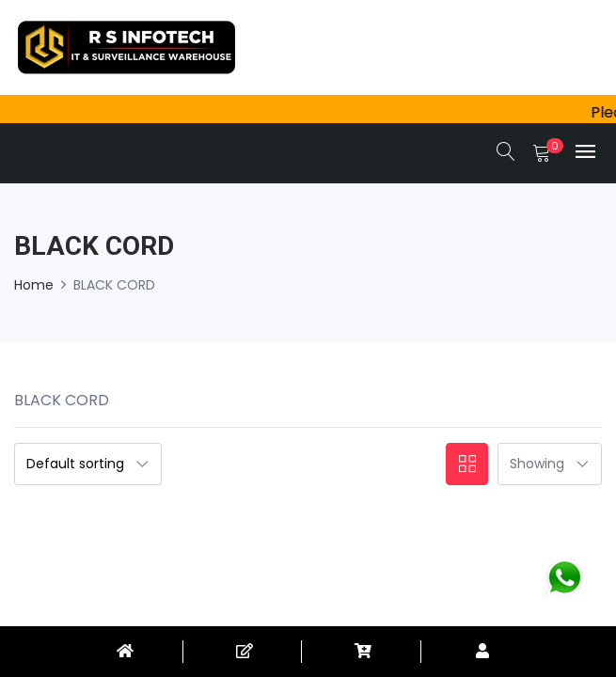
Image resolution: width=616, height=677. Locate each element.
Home (34, 285)
